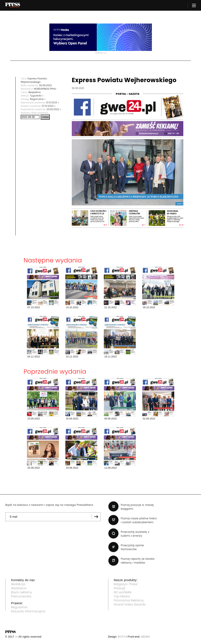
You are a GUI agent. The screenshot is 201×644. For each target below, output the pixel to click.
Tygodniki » (37, 96)
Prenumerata (21, 596)
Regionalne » (38, 99)
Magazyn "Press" (126, 584)
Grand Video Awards (130, 604)
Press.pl (120, 588)
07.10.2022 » (49, 106)
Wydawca (19, 588)
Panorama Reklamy (129, 600)
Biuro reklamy (22, 592)
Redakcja (18, 584)
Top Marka (122, 596)
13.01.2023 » (52, 102)
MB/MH (145, 637)
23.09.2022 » (54, 109)
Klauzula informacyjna (28, 611)
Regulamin (19, 607)
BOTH (122, 637)
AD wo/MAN (123, 592)
